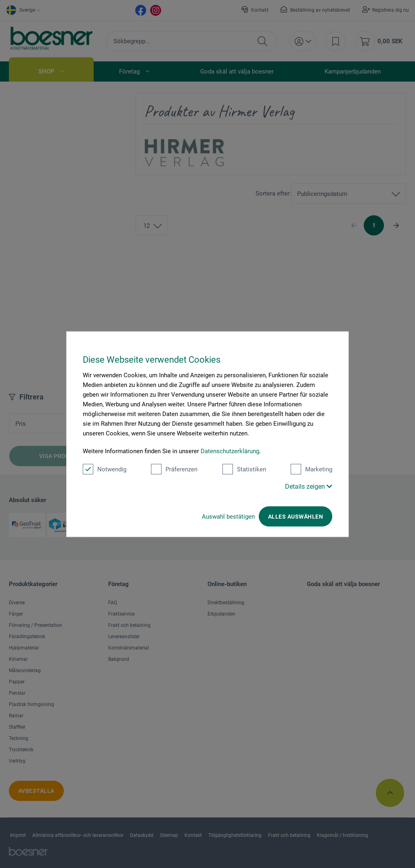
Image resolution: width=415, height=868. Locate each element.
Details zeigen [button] (309, 486)
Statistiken (244, 469)
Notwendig (105, 469)
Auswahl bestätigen (228, 516)
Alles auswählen (296, 516)
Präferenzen (174, 469)
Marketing (311, 469)
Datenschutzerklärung (230, 451)
